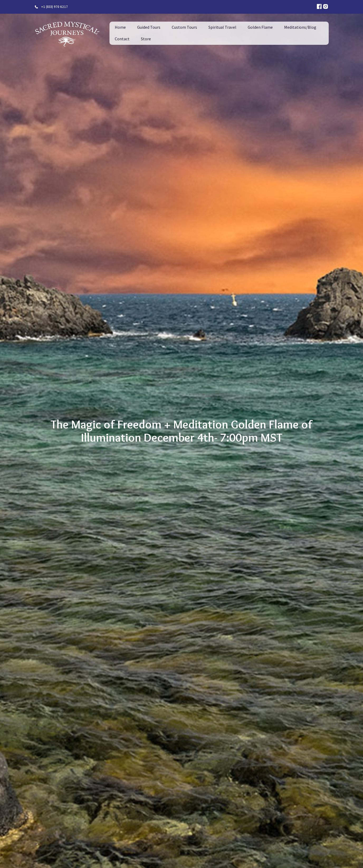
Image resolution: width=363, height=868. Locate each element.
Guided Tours (149, 27)
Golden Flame (260, 27)
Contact (122, 39)
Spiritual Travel (222, 27)
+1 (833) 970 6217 (54, 7)
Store (146, 39)
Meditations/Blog (300, 27)
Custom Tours (184, 27)
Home (120, 27)
